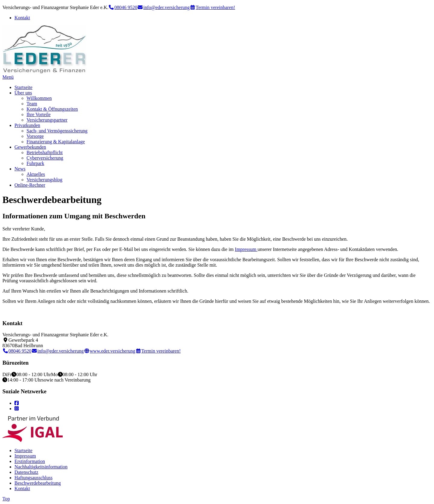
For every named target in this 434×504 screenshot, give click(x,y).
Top (6, 499)
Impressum (246, 249)
